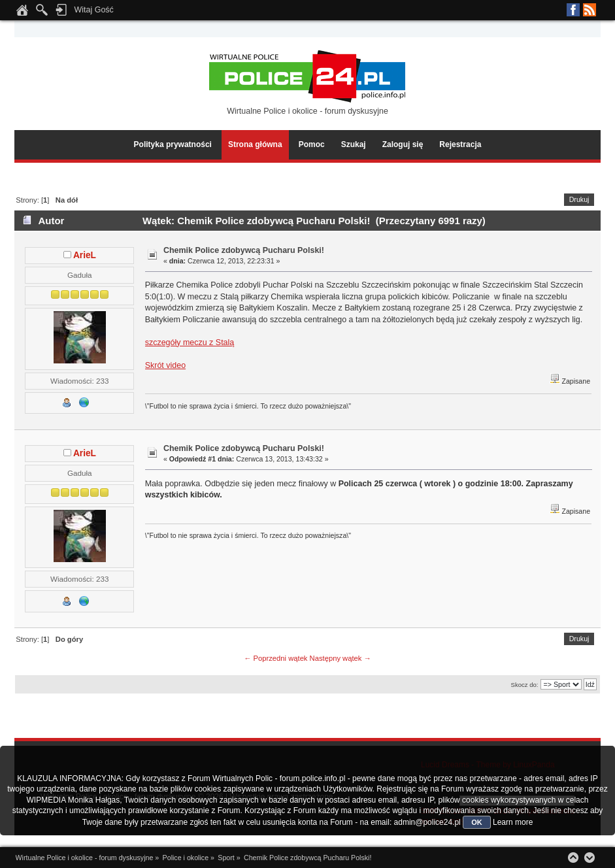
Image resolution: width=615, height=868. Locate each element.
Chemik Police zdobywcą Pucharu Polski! (244, 250)
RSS (590, 10)
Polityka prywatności (173, 144)
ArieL (85, 255)
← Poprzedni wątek (275, 658)
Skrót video (165, 365)
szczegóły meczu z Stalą (190, 342)
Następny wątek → (341, 658)
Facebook (573, 10)
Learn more (513, 822)
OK (477, 822)
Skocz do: (525, 685)
